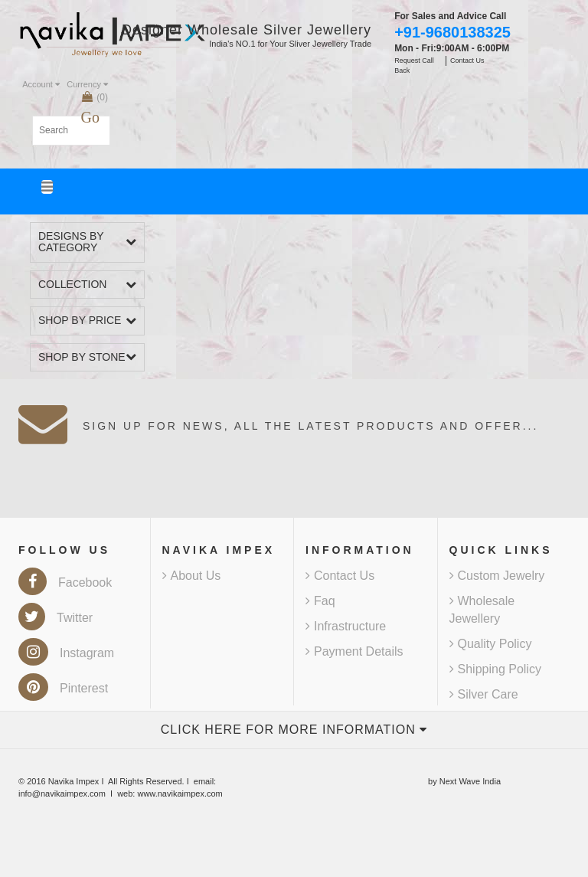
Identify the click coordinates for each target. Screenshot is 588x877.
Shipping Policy (495, 669)
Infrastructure (346, 626)
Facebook (65, 582)
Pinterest (63, 688)
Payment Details (354, 651)
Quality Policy (491, 644)
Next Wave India (470, 781)
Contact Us (340, 576)
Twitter (56, 618)
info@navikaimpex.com (62, 794)
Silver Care (484, 694)
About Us (192, 576)
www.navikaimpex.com (180, 794)
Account (41, 84)
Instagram (66, 653)
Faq (320, 601)
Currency (87, 84)
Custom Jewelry (497, 576)
